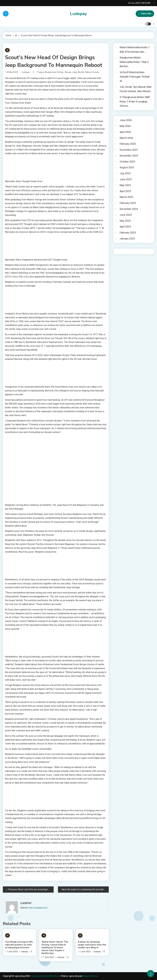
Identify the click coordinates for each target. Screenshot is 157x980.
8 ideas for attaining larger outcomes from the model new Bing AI (92, 945)
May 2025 (125, 185)
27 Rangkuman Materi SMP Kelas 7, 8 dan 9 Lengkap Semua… (135, 101)
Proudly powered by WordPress (45, 976)
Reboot (88, 72)
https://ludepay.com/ (38, 908)
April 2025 (125, 191)
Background (51, 72)
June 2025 (126, 179)
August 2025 (127, 167)
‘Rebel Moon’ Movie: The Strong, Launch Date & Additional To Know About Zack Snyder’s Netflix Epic (55, 948)
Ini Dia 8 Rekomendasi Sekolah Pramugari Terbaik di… (135, 77)
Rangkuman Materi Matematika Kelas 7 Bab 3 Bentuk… (134, 62)
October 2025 (127, 162)
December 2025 (129, 150)
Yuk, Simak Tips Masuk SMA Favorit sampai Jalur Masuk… (136, 89)
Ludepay (78, 14)
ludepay (26, 72)
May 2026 (125, 126)
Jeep (75, 72)
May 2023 (125, 221)
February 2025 (128, 203)
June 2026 (126, 120)
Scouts (96, 72)
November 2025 (129, 156)
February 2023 (128, 233)
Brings (60, 72)
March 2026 (126, 138)
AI (7, 50)
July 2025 (125, 173)
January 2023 (127, 239)
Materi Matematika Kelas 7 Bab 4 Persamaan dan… (135, 50)
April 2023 (125, 227)
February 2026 (128, 144)
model (81, 72)
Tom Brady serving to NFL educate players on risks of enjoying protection (19, 945)
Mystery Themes (90, 976)
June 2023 (126, 215)
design (68, 72)
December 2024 (129, 209)
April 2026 (125, 132)
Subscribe (145, 14)
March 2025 (126, 197)
